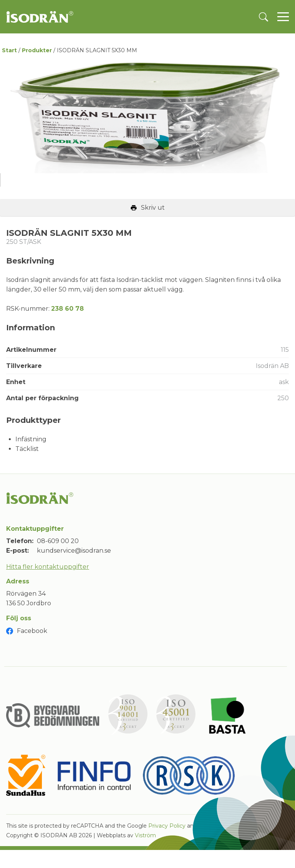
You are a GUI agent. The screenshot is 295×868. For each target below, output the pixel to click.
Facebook (32, 650)
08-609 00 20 (58, 560)
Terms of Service (221, 845)
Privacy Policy (167, 845)
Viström (145, 855)
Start (9, 50)
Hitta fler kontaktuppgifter (48, 586)
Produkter (37, 50)
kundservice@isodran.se (74, 570)
